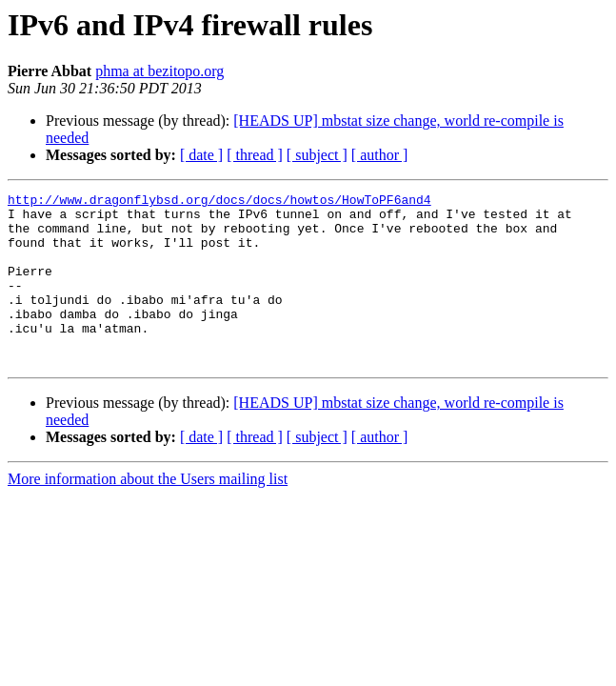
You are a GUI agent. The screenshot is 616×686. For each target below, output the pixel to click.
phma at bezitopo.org (159, 71)
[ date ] (201, 155)
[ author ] (380, 155)
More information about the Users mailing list (148, 513)
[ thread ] (255, 155)
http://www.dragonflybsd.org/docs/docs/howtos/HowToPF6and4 (219, 202)
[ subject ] (317, 155)
